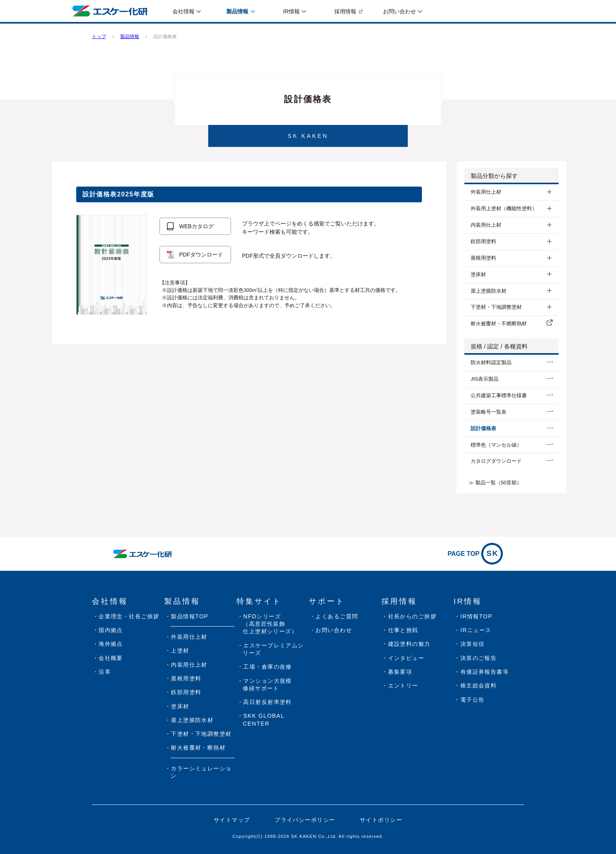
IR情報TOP (477, 616)
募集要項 (400, 672)
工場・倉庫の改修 (268, 667)
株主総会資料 (479, 685)
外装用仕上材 (486, 192)
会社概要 (111, 658)
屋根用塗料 (483, 258)
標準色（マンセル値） (496, 445)
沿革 (105, 672)
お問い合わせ (334, 630)
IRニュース (476, 630)
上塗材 (180, 651)
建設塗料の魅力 (409, 644)
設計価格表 (483, 428)
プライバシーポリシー (305, 820)
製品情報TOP (190, 616)
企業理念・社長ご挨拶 (129, 616)
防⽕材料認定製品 (491, 362)
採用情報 (345, 11)
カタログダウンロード (496, 461)
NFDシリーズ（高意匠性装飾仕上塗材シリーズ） (270, 624)
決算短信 (473, 644)
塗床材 (478, 274)
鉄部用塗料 (483, 241)
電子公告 (473, 700)
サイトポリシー (381, 820)
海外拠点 (111, 644)
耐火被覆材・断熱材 (198, 748)
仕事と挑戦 (403, 630)
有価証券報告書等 (485, 672)
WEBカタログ (196, 226)
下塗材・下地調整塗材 (496, 307)
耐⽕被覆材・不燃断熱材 (499, 323)
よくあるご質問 (337, 616)
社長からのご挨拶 (412, 616)
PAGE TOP (475, 554)
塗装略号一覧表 (489, 412)
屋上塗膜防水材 (489, 291)
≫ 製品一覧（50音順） (495, 483)
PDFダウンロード (201, 255)
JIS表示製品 (485, 379)
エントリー (403, 685)
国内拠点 (111, 630)
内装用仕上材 (486, 225)
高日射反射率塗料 (268, 702)
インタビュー (406, 658)
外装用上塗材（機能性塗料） (504, 208)
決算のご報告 (479, 658)
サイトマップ (232, 820)
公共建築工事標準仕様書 (499, 395)
